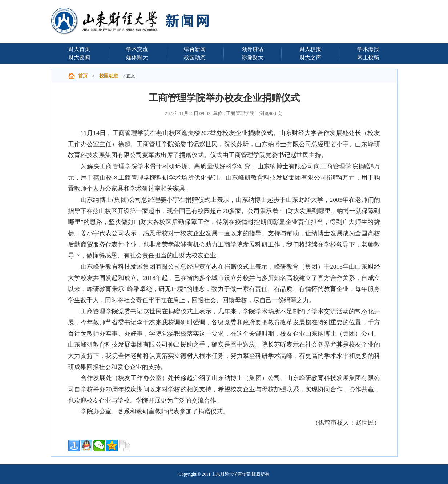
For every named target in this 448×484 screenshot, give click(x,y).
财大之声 (310, 57)
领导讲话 (253, 49)
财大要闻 (79, 57)
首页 (83, 76)
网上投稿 (368, 57)
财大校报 (310, 49)
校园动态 (195, 57)
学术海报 (368, 49)
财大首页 (79, 49)
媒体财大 (137, 57)
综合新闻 (195, 49)
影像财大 (253, 57)
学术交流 (137, 49)
